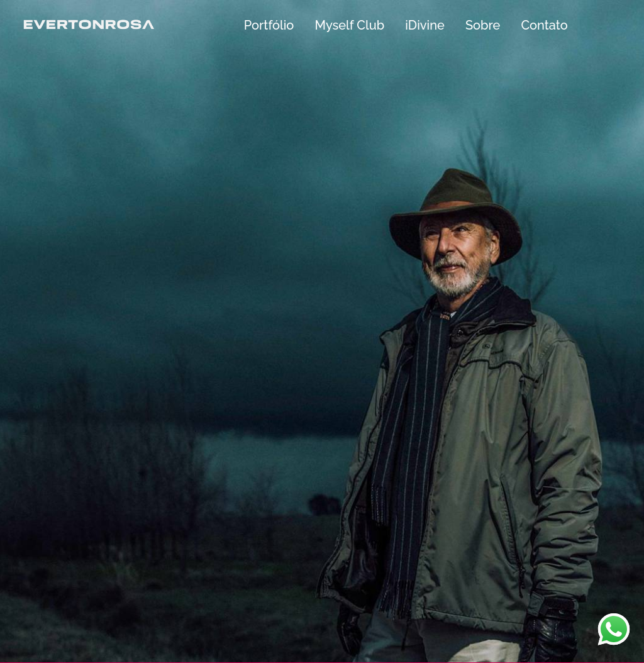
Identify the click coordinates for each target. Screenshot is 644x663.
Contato (544, 25)
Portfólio (269, 25)
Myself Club (349, 25)
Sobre (483, 25)
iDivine (425, 25)
